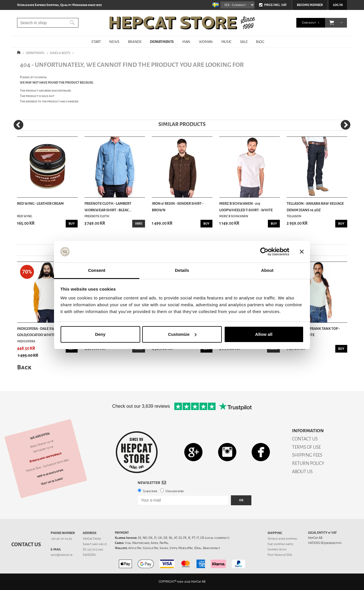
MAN (186, 42)
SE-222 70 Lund (93, 549)
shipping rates (283, 544)
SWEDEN (89, 555)
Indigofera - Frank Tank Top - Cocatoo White (313, 332)
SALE (244, 42)
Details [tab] (182, 270)
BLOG (260, 42)
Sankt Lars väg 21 (95, 544)
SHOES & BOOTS (60, 53)
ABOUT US (302, 472)
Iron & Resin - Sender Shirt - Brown (178, 207)
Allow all (264, 334)
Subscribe (150, 491)
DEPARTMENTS (162, 42)
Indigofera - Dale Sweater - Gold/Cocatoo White (42, 332)
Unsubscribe (175, 491)
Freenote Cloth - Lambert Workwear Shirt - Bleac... (108, 207)
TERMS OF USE (306, 447)
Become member (310, 5)
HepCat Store (92, 539)
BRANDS (135, 42)
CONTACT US (305, 439)
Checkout (309, 23)
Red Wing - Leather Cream (40, 203)
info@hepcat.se (62, 555)
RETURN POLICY (308, 463)
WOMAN (206, 42)
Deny (100, 334)
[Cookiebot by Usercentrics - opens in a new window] (264, 252)
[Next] (346, 125)
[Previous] (18, 125)
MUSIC (226, 42)
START (96, 42)
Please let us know (33, 77)
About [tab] (267, 270)
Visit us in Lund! (52, 481)
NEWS (114, 42)
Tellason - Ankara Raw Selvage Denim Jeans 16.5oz (315, 207)
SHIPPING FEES (307, 455)
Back (24, 367)
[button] (332, 23)
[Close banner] (302, 252)
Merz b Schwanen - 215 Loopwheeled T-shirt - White (246, 207)
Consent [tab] (97, 270)
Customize (182, 334)
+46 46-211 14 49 (61, 539)
